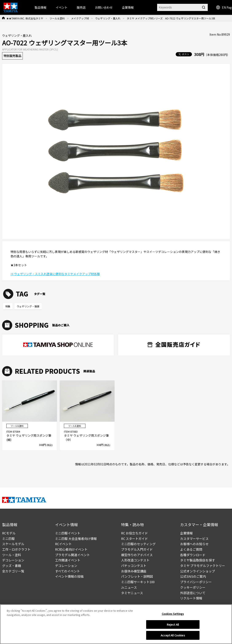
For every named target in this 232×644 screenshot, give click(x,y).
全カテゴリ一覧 (13, 571)
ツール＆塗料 (57, 18)
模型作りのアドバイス (137, 555)
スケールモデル (13, 544)
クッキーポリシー (193, 587)
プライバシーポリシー (196, 582)
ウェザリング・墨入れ (108, 18)
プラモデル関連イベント (72, 555)
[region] (116, 624)
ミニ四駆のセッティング (138, 544)
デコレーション (13, 560)
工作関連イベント (68, 560)
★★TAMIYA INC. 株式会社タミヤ (25, 18)
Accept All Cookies (173, 635)
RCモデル (9, 533)
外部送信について (193, 593)
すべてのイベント (67, 571)
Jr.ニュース (129, 587)
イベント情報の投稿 (69, 576)
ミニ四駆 (8, 539)
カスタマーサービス (194, 539)
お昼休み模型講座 (134, 571)
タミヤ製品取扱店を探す (198, 560)
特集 (8, 306)
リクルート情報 (191, 598)
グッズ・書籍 (12, 566)
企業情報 (186, 533)
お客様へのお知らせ (194, 544)
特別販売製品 (12, 56)
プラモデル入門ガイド (137, 549)
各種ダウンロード (193, 555)
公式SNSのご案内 (193, 576)
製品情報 (40, 7)
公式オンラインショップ (198, 571)
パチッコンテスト (134, 566)
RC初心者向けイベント (71, 549)
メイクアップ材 (80, 18)
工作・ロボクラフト (16, 549)
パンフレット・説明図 (137, 576)
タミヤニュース (132, 593)
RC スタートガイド (134, 539)
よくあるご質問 (191, 549)
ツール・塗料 (12, 555)
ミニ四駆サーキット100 (138, 582)
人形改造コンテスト (135, 560)
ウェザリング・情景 (28, 306)
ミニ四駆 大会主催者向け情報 (76, 539)
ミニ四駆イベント (68, 533)
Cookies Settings (173, 614)
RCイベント (63, 544)
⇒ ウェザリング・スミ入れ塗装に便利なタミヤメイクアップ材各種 (55, 274)
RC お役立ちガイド (134, 533)
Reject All (173, 624)
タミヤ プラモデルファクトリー (203, 566)
